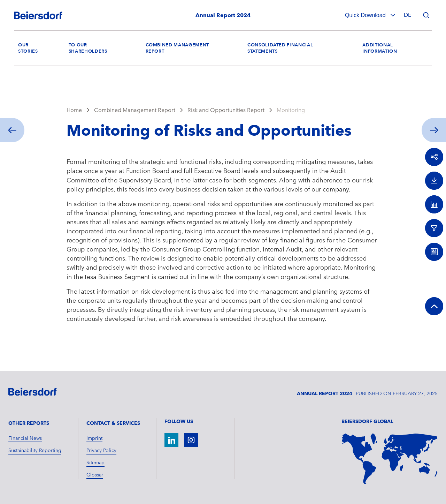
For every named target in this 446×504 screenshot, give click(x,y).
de (408, 15)
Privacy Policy (101, 450)
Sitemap (95, 462)
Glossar (95, 475)
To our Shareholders (88, 48)
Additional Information (380, 48)
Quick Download (366, 15)
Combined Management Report (135, 110)
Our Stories (28, 48)
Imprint (94, 438)
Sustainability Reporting (35, 450)
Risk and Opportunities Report (226, 110)
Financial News (25, 438)
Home (74, 110)
